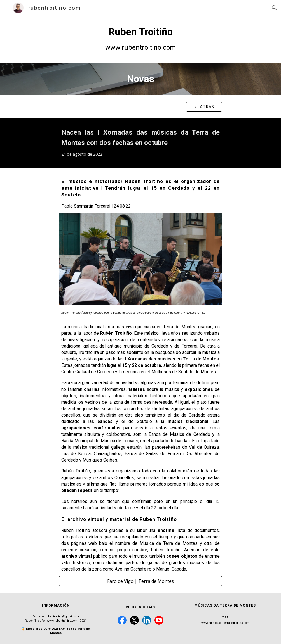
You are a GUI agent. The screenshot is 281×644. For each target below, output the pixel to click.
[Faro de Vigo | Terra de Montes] (141, 581)
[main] (140, 39)
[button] (274, 8)
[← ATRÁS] (204, 107)
